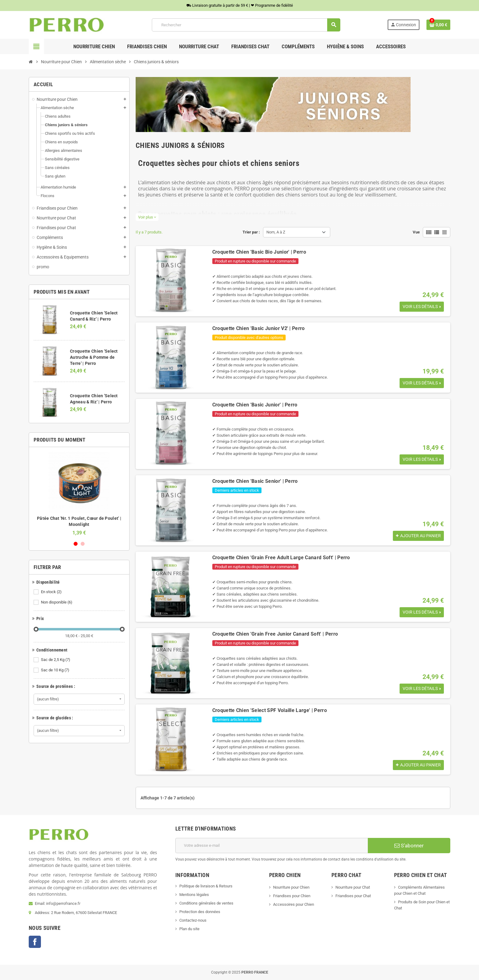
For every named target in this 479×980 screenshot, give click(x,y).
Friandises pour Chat (353, 896)
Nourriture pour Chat (353, 887)
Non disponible (57, 602)
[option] (79, 494)
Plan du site (189, 929)
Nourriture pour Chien (291, 887)
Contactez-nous (193, 920)
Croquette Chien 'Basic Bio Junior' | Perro (259, 252)
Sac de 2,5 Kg (56, 660)
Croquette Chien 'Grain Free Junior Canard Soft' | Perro (275, 634)
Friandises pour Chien (292, 896)
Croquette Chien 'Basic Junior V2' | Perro (259, 328)
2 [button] (83, 544)
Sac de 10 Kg (56, 670)
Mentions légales (194, 895)
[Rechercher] (246, 25)
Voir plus (147, 217)
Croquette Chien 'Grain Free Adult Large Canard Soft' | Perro (281, 558)
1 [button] (76, 544)
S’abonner (409, 846)
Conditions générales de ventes (206, 903)
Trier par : (251, 232)
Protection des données (200, 912)
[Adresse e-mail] (272, 846)
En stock (52, 592)
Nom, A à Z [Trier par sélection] (276, 232)
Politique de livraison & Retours (206, 886)
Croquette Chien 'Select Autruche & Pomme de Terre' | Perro (94, 357)
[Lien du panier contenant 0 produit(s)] (438, 25)
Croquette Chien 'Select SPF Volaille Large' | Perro (270, 710)
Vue (416, 232)
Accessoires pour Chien (294, 904)
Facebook (35, 942)
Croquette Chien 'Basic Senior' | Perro (255, 481)
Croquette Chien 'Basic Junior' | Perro (255, 405)
